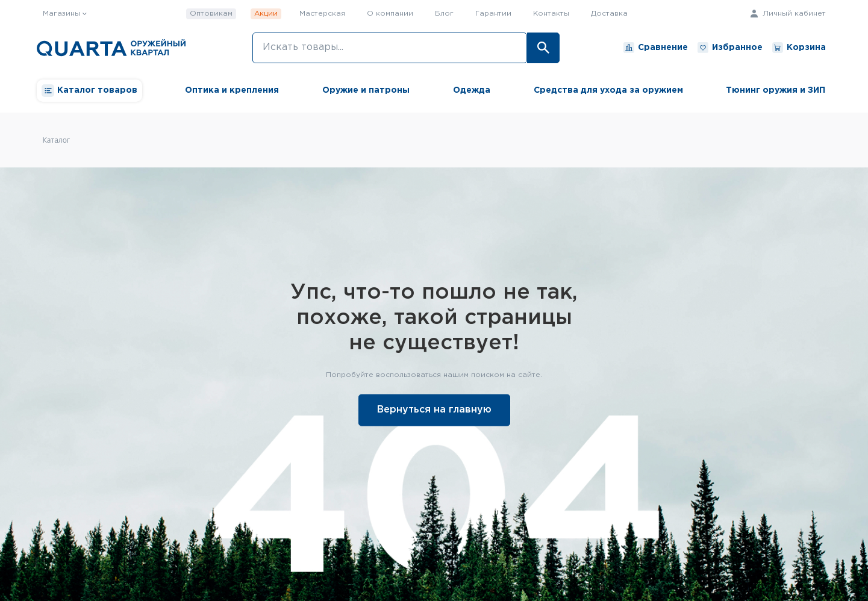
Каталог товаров (89, 91)
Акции (266, 14)
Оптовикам (211, 14)
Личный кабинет (788, 14)
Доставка (609, 14)
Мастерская (322, 14)
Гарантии (493, 14)
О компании (390, 14)
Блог (444, 14)
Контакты (551, 14)
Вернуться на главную (434, 409)
